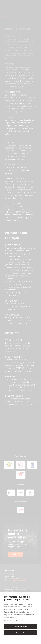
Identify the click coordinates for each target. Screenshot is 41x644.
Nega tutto (20, 633)
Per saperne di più (11, 620)
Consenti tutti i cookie (20, 627)
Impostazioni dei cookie (20, 639)
